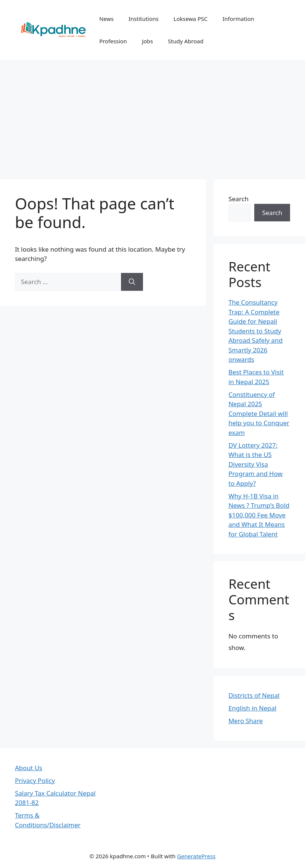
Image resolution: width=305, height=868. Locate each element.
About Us (29, 768)
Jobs (147, 41)
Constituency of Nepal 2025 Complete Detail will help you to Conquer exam (259, 413)
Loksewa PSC (191, 19)
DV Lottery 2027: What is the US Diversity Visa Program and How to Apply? (256, 464)
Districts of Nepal (254, 695)
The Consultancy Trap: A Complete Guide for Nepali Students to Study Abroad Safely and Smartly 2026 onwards (256, 331)
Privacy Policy (35, 780)
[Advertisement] (152, 116)
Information (238, 19)
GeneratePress (196, 856)
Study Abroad (186, 41)
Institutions (143, 19)
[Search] (132, 282)
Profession (113, 41)
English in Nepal (252, 708)
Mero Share (246, 721)
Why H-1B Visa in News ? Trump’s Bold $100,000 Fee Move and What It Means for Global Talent (259, 515)
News (107, 19)
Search (239, 199)
